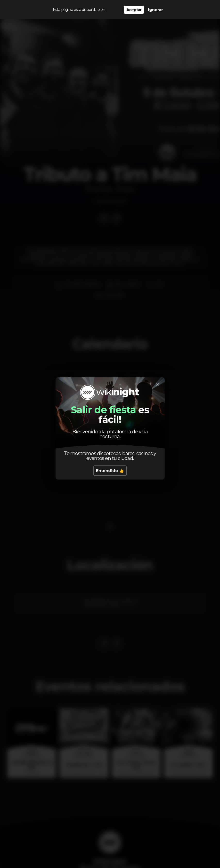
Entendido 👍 (110, 471)
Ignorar (155, 10)
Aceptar (134, 10)
